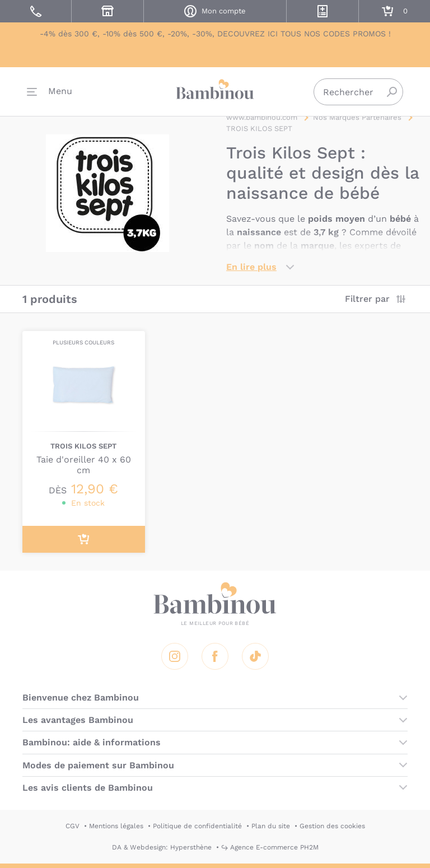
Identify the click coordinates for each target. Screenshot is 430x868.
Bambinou (215, 90)
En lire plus (251, 267)
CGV (73, 826)
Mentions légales (116, 826)
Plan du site (271, 826)
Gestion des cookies (332, 826)
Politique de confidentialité (197, 826)
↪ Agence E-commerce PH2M (270, 847)
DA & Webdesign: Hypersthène (162, 847)
